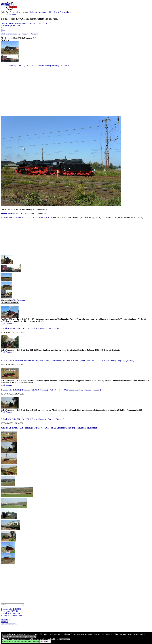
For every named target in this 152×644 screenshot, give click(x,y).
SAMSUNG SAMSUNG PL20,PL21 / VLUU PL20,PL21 (28, 218)
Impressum (12, 14)
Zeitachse (5, 622)
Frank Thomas (6, 323)
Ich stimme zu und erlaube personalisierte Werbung (21, 642)
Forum (3, 14)
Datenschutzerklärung (9, 624)
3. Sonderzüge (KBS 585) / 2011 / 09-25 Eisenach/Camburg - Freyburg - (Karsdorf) (37, 65)
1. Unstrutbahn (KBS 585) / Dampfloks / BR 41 (19, 390)
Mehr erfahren (65, 639)
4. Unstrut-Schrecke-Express (12, 615)
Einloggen (33, 12)
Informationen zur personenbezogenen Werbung (19, 637)
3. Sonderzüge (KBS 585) (11, 25)
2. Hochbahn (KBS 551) (10, 611)
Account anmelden (46, 12)
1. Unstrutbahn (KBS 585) (11, 609)
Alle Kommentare (20, 300)
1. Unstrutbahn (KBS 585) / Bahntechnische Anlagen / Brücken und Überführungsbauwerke (36, 361)
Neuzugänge (6, 620)
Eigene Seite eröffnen (62, 12)
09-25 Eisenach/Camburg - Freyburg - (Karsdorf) (19, 34)
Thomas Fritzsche (8, 214)
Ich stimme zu (46, 642)
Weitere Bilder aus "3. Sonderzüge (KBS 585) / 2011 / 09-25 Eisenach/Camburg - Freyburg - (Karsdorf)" (50, 428)
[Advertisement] (71, 95)
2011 (3, 30)
